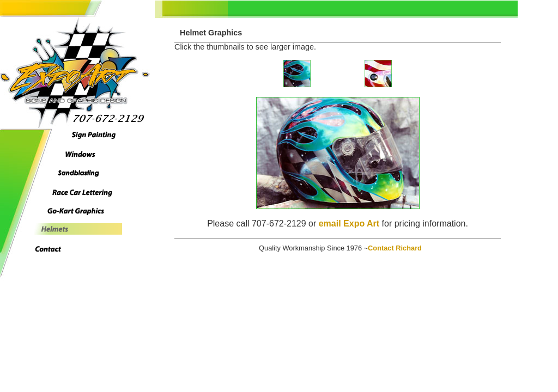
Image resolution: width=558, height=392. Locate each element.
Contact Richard (395, 248)
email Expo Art (349, 223)
